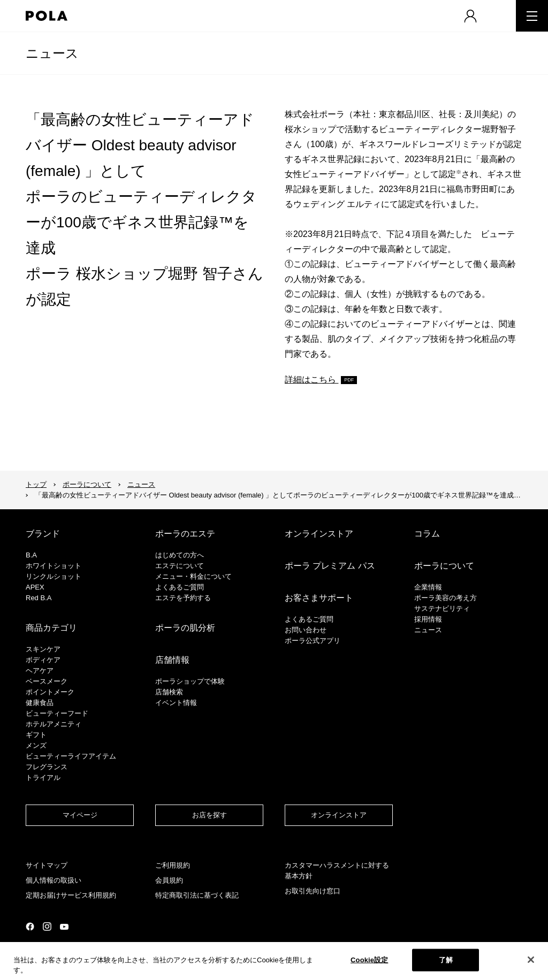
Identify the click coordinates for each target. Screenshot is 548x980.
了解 (446, 960)
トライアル (43, 778)
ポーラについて (87, 484)
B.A (31, 555)
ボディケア (43, 660)
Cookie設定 (369, 960)
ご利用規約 (173, 865)
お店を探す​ (210, 815)
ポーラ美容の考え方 (446, 598)
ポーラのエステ (185, 534)
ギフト (36, 735)
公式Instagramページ (47, 927)
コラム (427, 534)
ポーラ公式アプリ (313, 641)
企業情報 (428, 587)
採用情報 (428, 619)
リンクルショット (54, 576)
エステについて (180, 566)
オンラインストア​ (339, 815)
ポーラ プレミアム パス (330, 566)
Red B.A (39, 598)
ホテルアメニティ (54, 724)
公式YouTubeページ (64, 927)
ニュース (52, 53)
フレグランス (47, 767)
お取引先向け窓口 (313, 891)
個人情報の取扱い (54, 880)
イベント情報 (176, 703)
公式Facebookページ (30, 927)
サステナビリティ (442, 608)
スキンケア (43, 649)
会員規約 (169, 880)
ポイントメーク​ (50, 692)
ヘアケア (40, 671)
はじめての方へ (180, 555)
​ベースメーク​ (47, 681)
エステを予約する (183, 598)
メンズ (36, 745)
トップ (36, 484)
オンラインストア (319, 534)
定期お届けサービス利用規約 (71, 895)
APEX (35, 587)
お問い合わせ (306, 630)
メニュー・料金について (193, 576)
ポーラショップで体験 (190, 681)
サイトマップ (47, 865)
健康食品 (40, 703)
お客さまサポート (319, 598)
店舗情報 (172, 660)
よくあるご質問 (180, 587)
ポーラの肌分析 (185, 628)
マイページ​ (80, 815)
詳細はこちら (311, 380)
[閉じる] (531, 960)
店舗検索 (169, 692)
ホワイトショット (54, 566)
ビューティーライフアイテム (71, 756)
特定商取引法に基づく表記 (197, 895)
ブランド (43, 534)
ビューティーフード (57, 713)
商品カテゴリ (51, 628)
